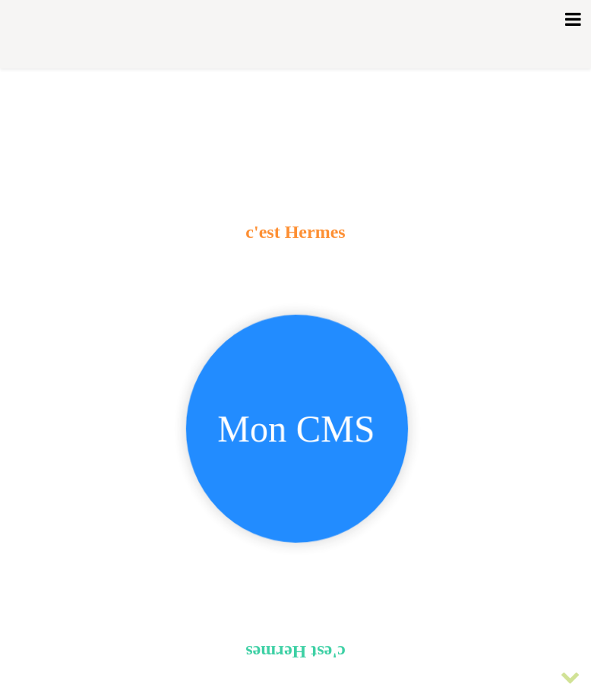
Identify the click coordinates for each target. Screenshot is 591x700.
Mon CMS (297, 432)
